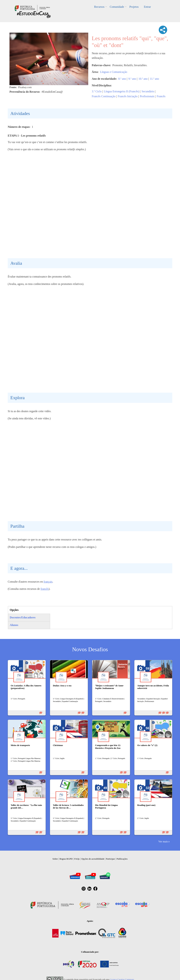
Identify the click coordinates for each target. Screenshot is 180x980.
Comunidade (117, 7)
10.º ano (143, 79)
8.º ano (122, 79)
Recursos (99, 7)
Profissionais (147, 96)
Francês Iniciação (128, 96)
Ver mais (163, 841)
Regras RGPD (66, 859)
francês (45, 589)
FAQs (77, 859)
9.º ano (132, 79)
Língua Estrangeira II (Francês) (122, 91)
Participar (110, 859)
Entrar (147, 7)
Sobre (55, 859)
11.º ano (154, 79)
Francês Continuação (104, 96)
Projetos (134, 7)
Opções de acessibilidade (93, 859)
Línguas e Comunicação (114, 72)
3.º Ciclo (97, 91)
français (48, 582)
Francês (161, 96)
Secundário (148, 91)
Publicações (122, 859)
